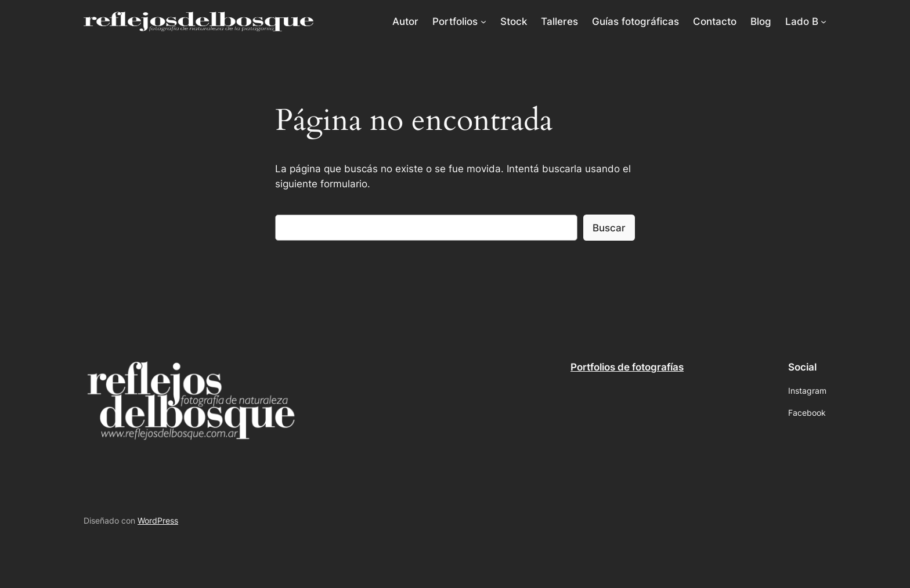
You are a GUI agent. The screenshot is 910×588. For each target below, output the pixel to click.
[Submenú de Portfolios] (483, 21)
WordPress (158, 520)
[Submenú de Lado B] (824, 21)
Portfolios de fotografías (627, 367)
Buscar (609, 228)
